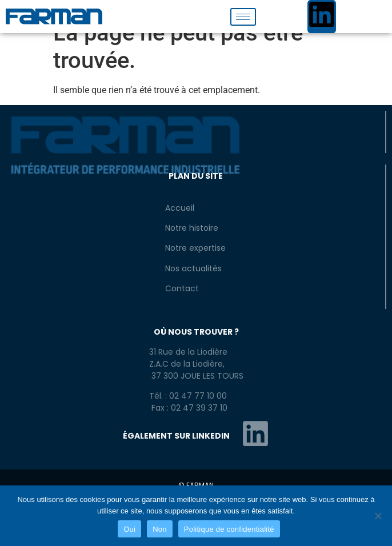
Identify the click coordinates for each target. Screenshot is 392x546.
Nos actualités (193, 268)
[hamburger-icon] (243, 17)
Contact (182, 288)
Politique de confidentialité (229, 529)
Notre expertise (195, 248)
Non (160, 529)
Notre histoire (192, 228)
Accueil (180, 208)
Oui (129, 529)
